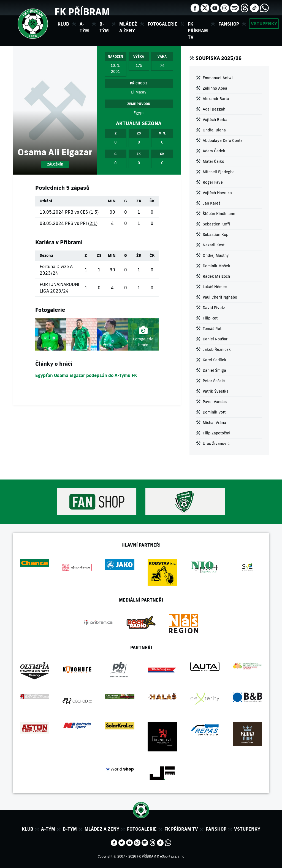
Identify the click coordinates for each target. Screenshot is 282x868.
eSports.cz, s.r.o (172, 856)
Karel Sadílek (215, 360)
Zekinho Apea (215, 88)
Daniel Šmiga (214, 370)
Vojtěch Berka (215, 120)
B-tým (70, 829)
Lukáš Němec (215, 287)
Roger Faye (213, 182)
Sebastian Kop (215, 235)
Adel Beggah (214, 109)
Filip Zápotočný (216, 433)
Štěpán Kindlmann (219, 214)
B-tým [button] (104, 27)
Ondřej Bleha (214, 130)
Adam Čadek (214, 151)
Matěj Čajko (213, 161)
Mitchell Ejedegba (219, 172)
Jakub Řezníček (217, 349)
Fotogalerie (162, 24)
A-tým (48, 829)
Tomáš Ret (212, 329)
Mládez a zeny (102, 829)
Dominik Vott (214, 412)
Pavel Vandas (215, 402)
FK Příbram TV (198, 31)
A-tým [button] (84, 27)
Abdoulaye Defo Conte (223, 140)
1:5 (94, 212)
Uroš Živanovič (216, 443)
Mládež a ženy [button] (128, 27)
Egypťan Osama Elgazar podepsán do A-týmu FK (86, 375)
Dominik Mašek (216, 266)
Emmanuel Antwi (218, 78)
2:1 (93, 223)
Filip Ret (210, 318)
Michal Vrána (214, 423)
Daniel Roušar (215, 339)
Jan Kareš (211, 203)
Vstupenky (264, 24)
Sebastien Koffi (216, 224)
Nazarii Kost (214, 245)
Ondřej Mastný (216, 255)
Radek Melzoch (216, 276)
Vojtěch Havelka (217, 193)
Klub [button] (63, 24)
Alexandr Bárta (216, 99)
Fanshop (229, 24)
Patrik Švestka (216, 391)
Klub (28, 829)
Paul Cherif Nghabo (220, 297)
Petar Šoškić (214, 381)
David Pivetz (214, 308)
